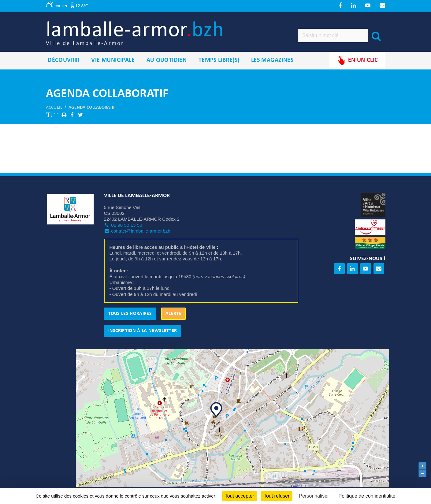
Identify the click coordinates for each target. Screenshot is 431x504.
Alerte (173, 314)
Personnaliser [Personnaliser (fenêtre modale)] (314, 496)
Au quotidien (167, 61)
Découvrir (64, 61)
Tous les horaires (130, 314)
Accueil (54, 108)
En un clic (357, 61)
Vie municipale (113, 61)
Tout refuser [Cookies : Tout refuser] (277, 496)
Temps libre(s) (219, 61)
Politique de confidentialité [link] (367, 496)
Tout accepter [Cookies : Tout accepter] (240, 496)
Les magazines (272, 61)
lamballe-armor (137, 34)
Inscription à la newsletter (143, 331)
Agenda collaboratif (92, 108)
